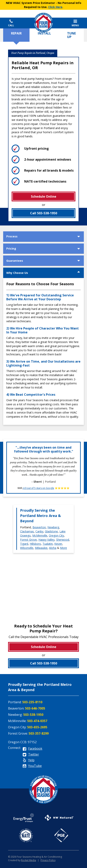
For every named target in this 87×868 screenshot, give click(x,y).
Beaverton (39, 527)
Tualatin (48, 544)
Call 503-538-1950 (44, 213)
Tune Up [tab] (71, 35)
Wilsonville (27, 548)
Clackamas (27, 531)
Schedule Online (44, 196)
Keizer (58, 544)
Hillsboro (35, 544)
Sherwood (63, 540)
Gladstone (51, 531)
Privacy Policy (48, 860)
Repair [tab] (16, 33)
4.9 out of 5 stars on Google (38, 488)
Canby (39, 531)
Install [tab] (44, 33)
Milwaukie (41, 548)
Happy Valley (46, 540)
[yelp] (28, 760)
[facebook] (32, 749)
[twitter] (31, 755)
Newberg (53, 527)
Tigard (24, 544)
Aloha (53, 548)
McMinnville (40, 535)
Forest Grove (28, 540)
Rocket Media (29, 860)
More (63, 548)
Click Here (55, 7)
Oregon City (56, 535)
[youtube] (32, 766)
